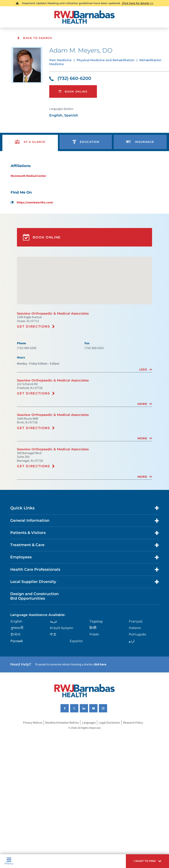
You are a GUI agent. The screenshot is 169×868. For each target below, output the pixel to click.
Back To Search (35, 38)
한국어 (16, 669)
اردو (131, 675)
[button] (145, 860)
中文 (54, 669)
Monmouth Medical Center (26, 184)
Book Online (74, 95)
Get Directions (35, 343)
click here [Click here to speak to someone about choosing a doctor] (108, 700)
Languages (90, 762)
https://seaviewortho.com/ (30, 211)
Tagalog (96, 655)
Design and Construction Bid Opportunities (37, 628)
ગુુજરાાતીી (18, 662)
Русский (18, 675)
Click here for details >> (138, 3)
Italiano (135, 662)
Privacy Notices (29, 762)
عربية (54, 655)
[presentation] (30, 148)
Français (136, 655)
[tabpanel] (84, 192)
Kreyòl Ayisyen (62, 662)
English (18, 655)
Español (77, 675)
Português (137, 669)
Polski (94, 669)
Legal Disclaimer (111, 762)
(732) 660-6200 (72, 81)
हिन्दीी (93, 662)
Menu (10, 860)
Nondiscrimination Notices (61, 762)
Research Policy (136, 762)
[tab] (84, 388)
